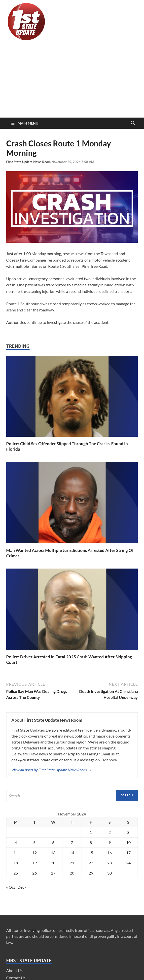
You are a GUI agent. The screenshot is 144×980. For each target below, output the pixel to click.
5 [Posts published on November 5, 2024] (34, 842)
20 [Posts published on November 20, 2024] (53, 863)
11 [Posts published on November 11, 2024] (16, 853)
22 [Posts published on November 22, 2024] (91, 863)
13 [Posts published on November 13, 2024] (53, 853)
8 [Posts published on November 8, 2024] (91, 842)
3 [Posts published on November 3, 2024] (128, 832)
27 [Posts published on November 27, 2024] (53, 873)
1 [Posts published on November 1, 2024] (91, 832)
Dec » (22, 887)
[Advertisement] (72, 80)
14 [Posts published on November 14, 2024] (72, 853)
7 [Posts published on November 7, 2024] (72, 842)
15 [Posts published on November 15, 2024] (91, 853)
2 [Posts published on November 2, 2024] (110, 832)
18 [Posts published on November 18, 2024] (16, 863)
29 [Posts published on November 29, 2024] (91, 873)
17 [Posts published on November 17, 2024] (128, 853)
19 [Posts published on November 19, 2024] (35, 863)
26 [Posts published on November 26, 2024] (35, 873)
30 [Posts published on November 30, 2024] (109, 873)
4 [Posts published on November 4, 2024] (16, 842)
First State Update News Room (29, 162)
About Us (14, 970)
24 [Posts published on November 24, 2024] (128, 863)
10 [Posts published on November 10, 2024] (128, 842)
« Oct (11, 887)
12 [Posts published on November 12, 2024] (35, 853)
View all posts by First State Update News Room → (52, 770)
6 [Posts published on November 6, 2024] (53, 842)
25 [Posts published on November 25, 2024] (16, 873)
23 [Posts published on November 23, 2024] (109, 863)
